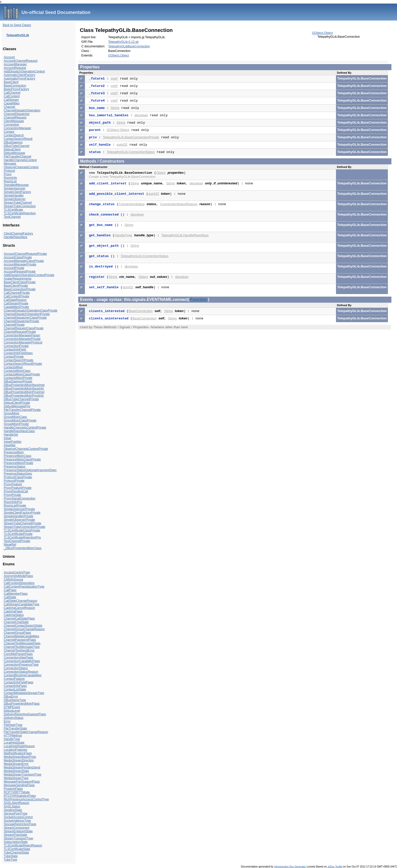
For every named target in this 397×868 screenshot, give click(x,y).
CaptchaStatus (14, 615)
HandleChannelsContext (20, 160)
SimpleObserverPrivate (19, 520)
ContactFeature (14, 679)
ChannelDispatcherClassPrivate (25, 318)
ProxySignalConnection (20, 498)
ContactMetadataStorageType (24, 693)
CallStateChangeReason (21, 601)
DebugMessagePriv (17, 406)
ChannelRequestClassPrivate (24, 328)
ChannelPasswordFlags (20, 640)
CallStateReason (15, 300)
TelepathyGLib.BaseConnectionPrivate (131, 137)
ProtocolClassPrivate (18, 477)
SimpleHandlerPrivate (18, 516)
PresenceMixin (14, 452)
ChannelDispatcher (17, 114)
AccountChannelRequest (21, 61)
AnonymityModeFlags (18, 576)
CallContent (12, 96)
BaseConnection (15, 86)
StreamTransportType (18, 838)
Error (7, 721)
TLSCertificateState (17, 849)
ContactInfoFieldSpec (18, 353)
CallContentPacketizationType (24, 587)
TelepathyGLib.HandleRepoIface (185, 235)
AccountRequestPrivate (20, 272)
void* (114, 78)
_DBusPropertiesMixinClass (23, 548)
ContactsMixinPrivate (18, 378)
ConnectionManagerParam (22, 335)
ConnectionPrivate (16, 346)
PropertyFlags (13, 789)
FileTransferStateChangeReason (26, 732)
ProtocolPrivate (14, 481)
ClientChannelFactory (18, 234)
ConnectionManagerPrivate (22, 339)
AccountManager (15, 64)
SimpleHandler (14, 196)
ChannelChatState (16, 622)
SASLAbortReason (17, 803)
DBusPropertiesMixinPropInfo (24, 396)
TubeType (11, 860)
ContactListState (15, 689)
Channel (9, 107)
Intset (7, 438)
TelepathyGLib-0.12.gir (123, 42)
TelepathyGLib (18, 35)
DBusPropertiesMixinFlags (22, 704)
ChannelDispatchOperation (22, 110)
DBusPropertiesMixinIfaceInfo (24, 389)
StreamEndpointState (18, 831)
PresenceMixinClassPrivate (22, 459)
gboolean (141, 115)
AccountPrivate (14, 268)
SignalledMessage (16, 185)
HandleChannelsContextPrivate (25, 428)
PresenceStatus (15, 467)
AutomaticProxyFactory (19, 79)
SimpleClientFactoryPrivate (22, 513)
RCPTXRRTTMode (17, 792)
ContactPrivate (14, 357)
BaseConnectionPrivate (20, 289)
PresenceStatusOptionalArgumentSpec (30, 470)
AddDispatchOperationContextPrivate (29, 275)
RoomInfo (10, 178)
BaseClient (11, 82)
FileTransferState (15, 728)
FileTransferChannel (17, 157)
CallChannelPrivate (17, 293)
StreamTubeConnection (20, 206)
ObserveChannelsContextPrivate (26, 449)
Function (198, 300)
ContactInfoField (15, 350)
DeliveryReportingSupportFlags (25, 714)
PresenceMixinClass (18, 456)
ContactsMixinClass (17, 371)
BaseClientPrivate (16, 286)
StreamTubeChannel (18, 203)
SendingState (13, 810)
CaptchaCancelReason (19, 608)
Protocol (9, 171)
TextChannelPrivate (17, 541)
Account (9, 57)
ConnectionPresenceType (21, 665)
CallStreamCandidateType (22, 604)
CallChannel (12, 93)
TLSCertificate (13, 210)
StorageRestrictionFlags (20, 824)
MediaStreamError (16, 764)
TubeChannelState (16, 853)
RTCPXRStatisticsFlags (20, 796)
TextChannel (12, 217)
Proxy (8, 174)
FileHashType (13, 725)
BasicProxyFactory (16, 89)
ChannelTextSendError (19, 650)
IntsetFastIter (13, 442)
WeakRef (10, 545)
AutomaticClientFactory (19, 75)
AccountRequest (15, 68)
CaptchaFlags (13, 611)
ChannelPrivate (14, 325)
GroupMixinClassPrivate (20, 420)
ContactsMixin (13, 367)
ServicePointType (16, 814)
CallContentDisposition (19, 583)
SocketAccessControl (18, 817)
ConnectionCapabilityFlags (22, 661)
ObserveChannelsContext (21, 167)
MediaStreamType (16, 778)
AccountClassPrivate (18, 257)
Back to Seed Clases (17, 25)
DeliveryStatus (14, 718)
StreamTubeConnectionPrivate (25, 527)
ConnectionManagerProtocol (23, 342)
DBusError (11, 697)
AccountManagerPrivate (20, 264)
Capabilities (12, 103)
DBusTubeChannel (17, 146)
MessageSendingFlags (19, 785)
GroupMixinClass (15, 417)
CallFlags (10, 590)
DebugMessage (14, 153)
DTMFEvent (12, 707)
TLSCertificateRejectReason (23, 845)
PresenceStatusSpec (18, 474)
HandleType (12, 739)
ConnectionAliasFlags (18, 658)
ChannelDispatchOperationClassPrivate (31, 311)
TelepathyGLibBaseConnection (129, 46)
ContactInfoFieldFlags (19, 682)
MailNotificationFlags (18, 753)
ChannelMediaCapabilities (21, 636)
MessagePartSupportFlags (22, 782)
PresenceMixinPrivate (18, 463)
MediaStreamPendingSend (22, 767)
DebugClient (12, 149)
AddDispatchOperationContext (24, 71)
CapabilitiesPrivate (16, 307)
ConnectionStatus (16, 668)
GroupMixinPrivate (16, 424)
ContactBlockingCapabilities (23, 675)
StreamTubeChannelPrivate (23, 523)
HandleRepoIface (16, 237)
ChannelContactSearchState (23, 626)
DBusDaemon (13, 142)
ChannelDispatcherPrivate (21, 321)
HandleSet (11, 435)
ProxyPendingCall (16, 491)
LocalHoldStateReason (19, 746)
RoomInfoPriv (13, 502)
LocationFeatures (16, 750)
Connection (12, 125)
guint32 (122, 144)
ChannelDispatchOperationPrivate (27, 314)
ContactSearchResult (18, 139)
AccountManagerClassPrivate (24, 261)
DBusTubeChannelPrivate (21, 399)
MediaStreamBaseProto (20, 757)
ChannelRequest (15, 118)
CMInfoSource (14, 580)
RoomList (10, 181)
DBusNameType (15, 700)
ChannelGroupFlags (17, 633)
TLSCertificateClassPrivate (22, 530)
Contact (9, 132)
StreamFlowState (15, 835)
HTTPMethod (13, 736)
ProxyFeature (13, 484)
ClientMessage (14, 121)
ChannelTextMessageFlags (22, 643)
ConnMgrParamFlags (18, 654)
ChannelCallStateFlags (19, 619)
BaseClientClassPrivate (20, 282)
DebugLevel (12, 711)
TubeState (11, 856)
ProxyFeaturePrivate (18, 488)
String (115, 108)
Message (10, 164)
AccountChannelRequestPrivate (25, 254)
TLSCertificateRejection (20, 213)
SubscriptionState (16, 842)
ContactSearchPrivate (19, 360)
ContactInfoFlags (15, 686)
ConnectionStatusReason (21, 672)
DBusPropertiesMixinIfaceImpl (24, 385)
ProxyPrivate (12, 495)
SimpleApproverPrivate (19, 509)
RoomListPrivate (15, 506)
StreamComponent (17, 828)
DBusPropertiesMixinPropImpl (24, 392)
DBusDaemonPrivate (18, 381)
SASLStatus (12, 806)
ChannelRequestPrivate (20, 332)
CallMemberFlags (16, 594)
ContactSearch (14, 135)
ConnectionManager (17, 128)
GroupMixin (12, 413)
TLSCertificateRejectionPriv (22, 537)
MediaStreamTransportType (23, 775)
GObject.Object (322, 33)
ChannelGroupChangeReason (24, 629)
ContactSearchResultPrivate (23, 364)
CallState (10, 597)
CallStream (11, 100)
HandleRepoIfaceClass (19, 431)
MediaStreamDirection (19, 760)
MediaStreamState (16, 771)
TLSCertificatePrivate (18, 534)
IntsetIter (10, 445)
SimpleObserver (15, 199)
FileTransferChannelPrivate (22, 410)
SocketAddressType (17, 821)
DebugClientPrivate (17, 403)
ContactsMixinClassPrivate (22, 374)
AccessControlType (17, 572)
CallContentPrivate (16, 296)
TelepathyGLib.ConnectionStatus (131, 152)
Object (161, 173)
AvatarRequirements (18, 279)
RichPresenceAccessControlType (26, 799)
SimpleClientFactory (17, 192)
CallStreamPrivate (16, 303)
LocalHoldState (14, 743)
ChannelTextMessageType (22, 647)
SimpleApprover (15, 188)
